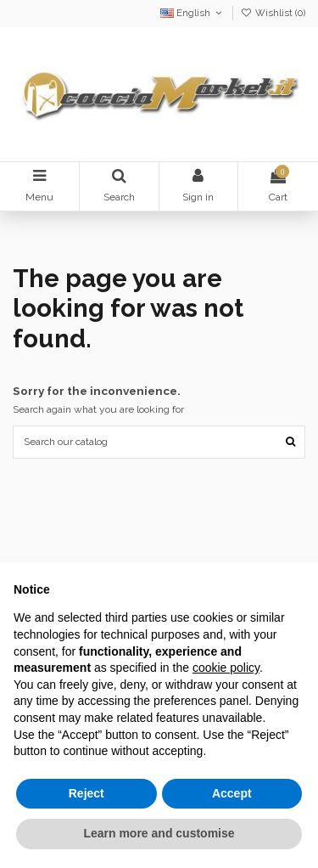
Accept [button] (232, 793)
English (192, 13)
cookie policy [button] (226, 668)
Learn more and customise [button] (159, 833)
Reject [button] (86, 793)
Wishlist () (273, 13)
